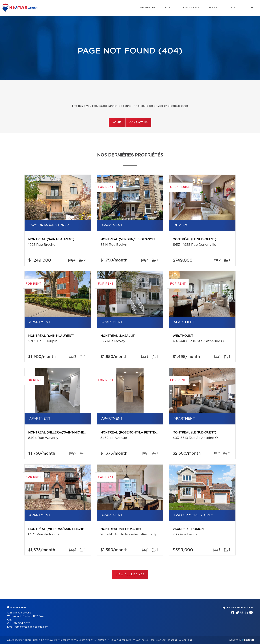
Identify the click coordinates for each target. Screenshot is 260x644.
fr (252, 8)
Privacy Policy (141, 640)
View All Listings (130, 575)
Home (117, 123)
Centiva (248, 640)
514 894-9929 (22, 623)
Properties (148, 8)
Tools (213, 8)
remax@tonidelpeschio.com (32, 627)
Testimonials (190, 8)
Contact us (138, 123)
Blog (168, 8)
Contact (233, 8)
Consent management (180, 640)
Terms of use (158, 640)
